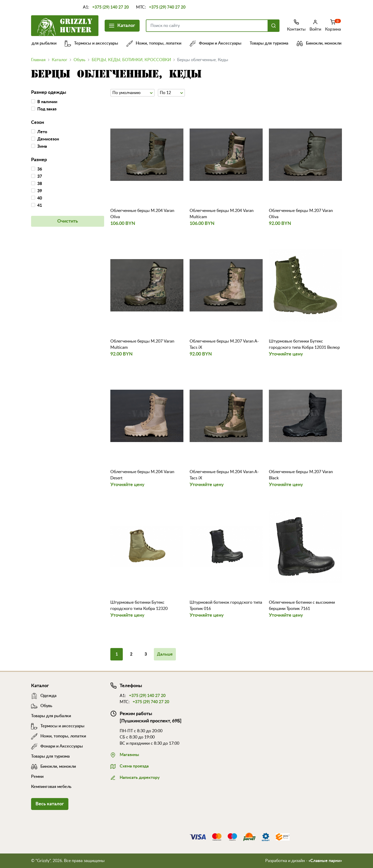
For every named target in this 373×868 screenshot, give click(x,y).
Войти (315, 25)
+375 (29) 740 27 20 (167, 7)
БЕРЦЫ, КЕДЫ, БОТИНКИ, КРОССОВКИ (131, 60)
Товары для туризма (273, 43)
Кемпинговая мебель (51, 787)
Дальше (165, 654)
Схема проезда (130, 766)
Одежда (44, 696)
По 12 (171, 92)
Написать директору (135, 777)
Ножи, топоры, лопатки (158, 43)
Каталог (122, 25)
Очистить (68, 221)
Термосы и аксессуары (96, 43)
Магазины (125, 754)
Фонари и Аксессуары (220, 43)
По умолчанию (132, 92)
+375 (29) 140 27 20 (110, 7)
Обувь (80, 60)
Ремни (37, 777)
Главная (38, 60)
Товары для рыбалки (41, 43)
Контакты (296, 25)
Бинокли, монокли (323, 43)
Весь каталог (50, 804)
